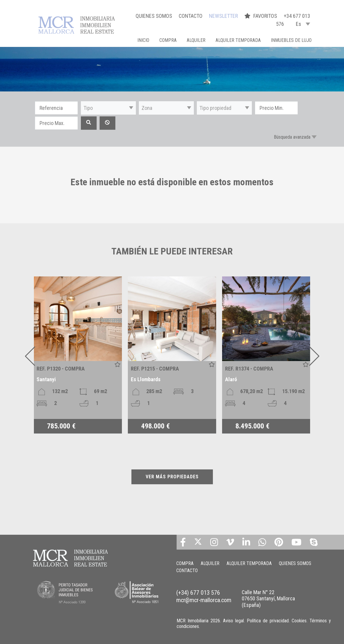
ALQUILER (196, 40)
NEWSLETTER (223, 16)
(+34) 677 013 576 (198, 593)
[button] (108, 108)
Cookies (299, 621)
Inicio (143, 40)
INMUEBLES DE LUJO (291, 40)
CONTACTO (191, 16)
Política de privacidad (268, 621)
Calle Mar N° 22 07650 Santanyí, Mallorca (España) (268, 599)
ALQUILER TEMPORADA (238, 40)
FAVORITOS (261, 16)
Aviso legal (233, 621)
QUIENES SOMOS (154, 16)
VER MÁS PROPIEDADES (172, 477)
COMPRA (168, 40)
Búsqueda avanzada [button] (292, 137)
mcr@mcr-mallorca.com (204, 600)
